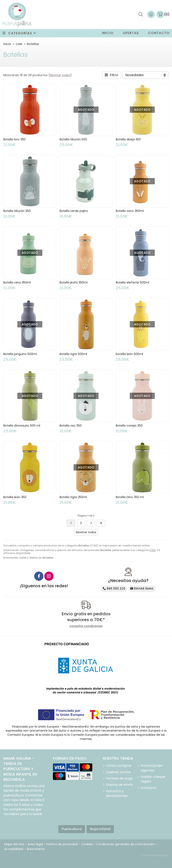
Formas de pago (119, 778)
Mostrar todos (60, 75)
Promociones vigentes (151, 768)
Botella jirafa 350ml (74, 282)
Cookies (87, 844)
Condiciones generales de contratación (125, 844)
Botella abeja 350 (128, 139)
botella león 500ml (129, 354)
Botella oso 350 (71, 426)
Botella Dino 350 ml (130, 497)
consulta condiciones (86, 626)
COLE (152, 550)
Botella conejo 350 (129, 426)
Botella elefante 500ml (132, 282)
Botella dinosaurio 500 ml (22, 426)
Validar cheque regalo (153, 779)
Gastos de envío (119, 785)
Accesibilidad (14, 849)
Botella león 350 (15, 497)
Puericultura (72, 829)
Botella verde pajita (74, 211)
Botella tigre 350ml (73, 497)
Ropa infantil (100, 829)
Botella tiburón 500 (73, 139)
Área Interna (36, 849)
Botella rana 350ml (17, 282)
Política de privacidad (62, 844)
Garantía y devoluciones (117, 794)
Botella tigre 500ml (73, 354)
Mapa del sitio (14, 844)
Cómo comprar (119, 766)
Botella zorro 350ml (130, 211)
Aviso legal (35, 844)
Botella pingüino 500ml (20, 354)
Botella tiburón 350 (17, 211)
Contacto (149, 788)
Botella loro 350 (14, 139)
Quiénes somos (118, 772)
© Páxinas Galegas (155, 855)
